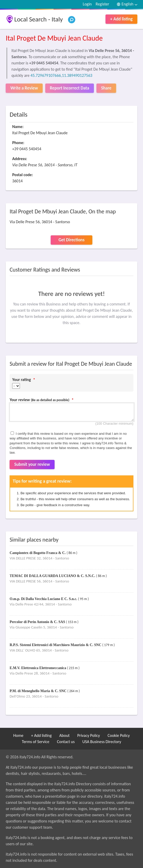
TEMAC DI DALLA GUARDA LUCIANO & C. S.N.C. (53, 576)
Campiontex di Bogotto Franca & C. (38, 553)
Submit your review (32, 464)
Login (87, 4)
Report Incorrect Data (70, 88)
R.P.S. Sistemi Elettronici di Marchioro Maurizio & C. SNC (56, 645)
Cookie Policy (119, 735)
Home (18, 735)
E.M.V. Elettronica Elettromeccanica (38, 668)
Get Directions (71, 240)
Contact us (66, 742)
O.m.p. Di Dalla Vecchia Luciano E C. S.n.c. (44, 599)
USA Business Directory (102, 742)
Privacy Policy (89, 735)
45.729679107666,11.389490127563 (61, 75)
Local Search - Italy (39, 19)
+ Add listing (121, 19)
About (64, 735)
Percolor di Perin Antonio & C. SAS (38, 622)
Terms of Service (36, 742)
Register (102, 4)
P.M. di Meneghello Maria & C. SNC (38, 691)
